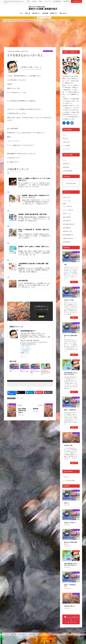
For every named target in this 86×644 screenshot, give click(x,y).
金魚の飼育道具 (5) (68, 235)
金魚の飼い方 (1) (67, 231)
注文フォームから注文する (44, 18)
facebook (34, 1)
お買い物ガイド (22, 634)
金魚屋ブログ (41, 634)
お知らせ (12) (66, 197)
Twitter (40, 1)
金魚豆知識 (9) (67, 242)
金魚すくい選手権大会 (70, 410)
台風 (10, 371)
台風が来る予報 (68, 445)
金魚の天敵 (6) (67, 217)
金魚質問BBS (25, 351)
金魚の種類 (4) (67, 228)
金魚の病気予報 (26, 349)
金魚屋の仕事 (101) (68, 238)
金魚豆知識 (66, 167)
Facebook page (71, 183)
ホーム (65, 135)
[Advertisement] (43, 34)
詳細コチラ (74, 282)
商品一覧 (65, 138)
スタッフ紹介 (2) (67, 206)
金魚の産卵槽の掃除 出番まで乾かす (22, 411)
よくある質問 (66, 146)
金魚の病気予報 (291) (69, 224)
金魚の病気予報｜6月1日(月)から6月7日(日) (46, 373)
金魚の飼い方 (66, 164)
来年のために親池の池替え (35, 372)
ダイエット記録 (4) (68, 210)
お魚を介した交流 (24, 371)
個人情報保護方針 (57, 1)
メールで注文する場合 (69, 480)
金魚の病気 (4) (67, 221)
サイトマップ (47, 1)
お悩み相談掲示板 (68, 171)
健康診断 (36, 409)
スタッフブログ (48, 51)
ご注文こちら (66, 477)
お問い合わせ (77, 1)
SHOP (28, 1)
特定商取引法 (67, 1)
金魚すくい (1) (67, 214)
